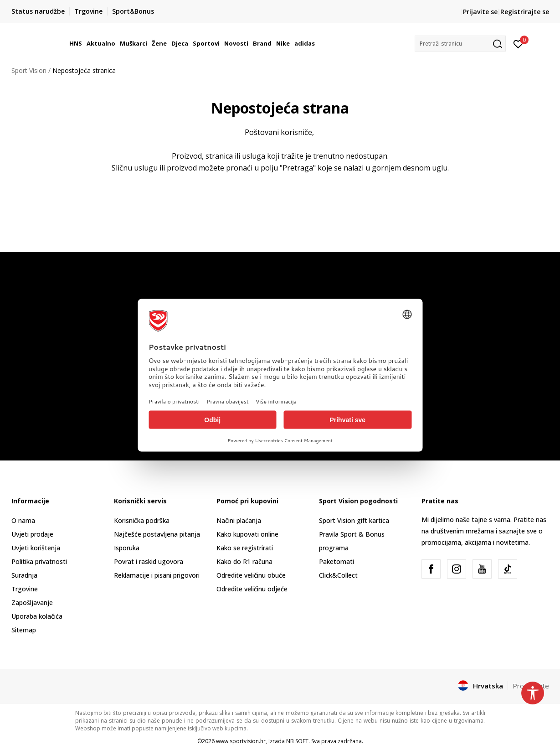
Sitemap (24, 630)
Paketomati (337, 561)
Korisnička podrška (142, 520)
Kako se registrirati (245, 548)
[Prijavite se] (518, 43)
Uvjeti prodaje (32, 534)
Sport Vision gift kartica (354, 520)
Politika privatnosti (39, 561)
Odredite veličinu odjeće (252, 589)
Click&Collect (338, 575)
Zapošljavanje (32, 603)
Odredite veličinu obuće (251, 575)
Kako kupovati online (247, 534)
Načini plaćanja (239, 520)
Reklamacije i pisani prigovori (157, 575)
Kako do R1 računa (244, 561)
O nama (23, 520)
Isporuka (127, 548)
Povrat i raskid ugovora (149, 561)
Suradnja (24, 575)
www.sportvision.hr (241, 741)
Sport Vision (29, 70)
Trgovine (25, 589)
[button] (460, 44)
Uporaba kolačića (37, 616)
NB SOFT (297, 741)
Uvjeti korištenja (36, 548)
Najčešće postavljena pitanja (157, 534)
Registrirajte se (525, 12)
